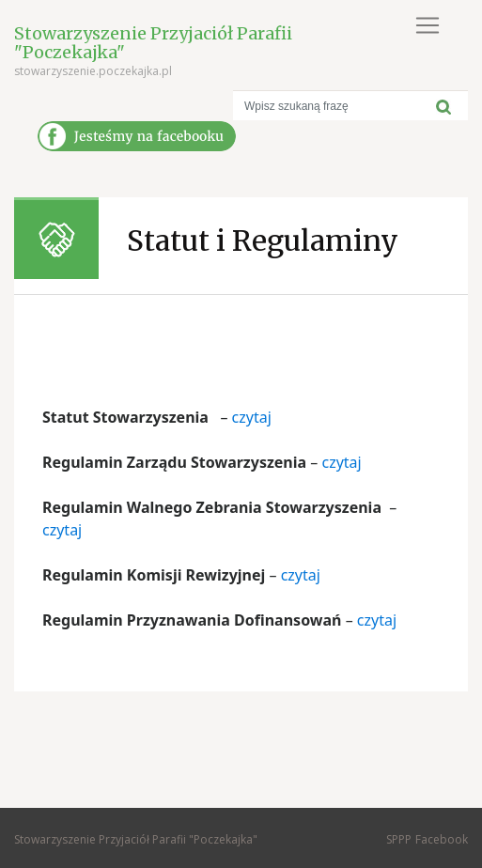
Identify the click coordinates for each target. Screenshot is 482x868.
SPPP (399, 839)
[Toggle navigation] (428, 25)
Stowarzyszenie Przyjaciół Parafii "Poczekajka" (153, 43)
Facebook (442, 839)
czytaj (252, 417)
